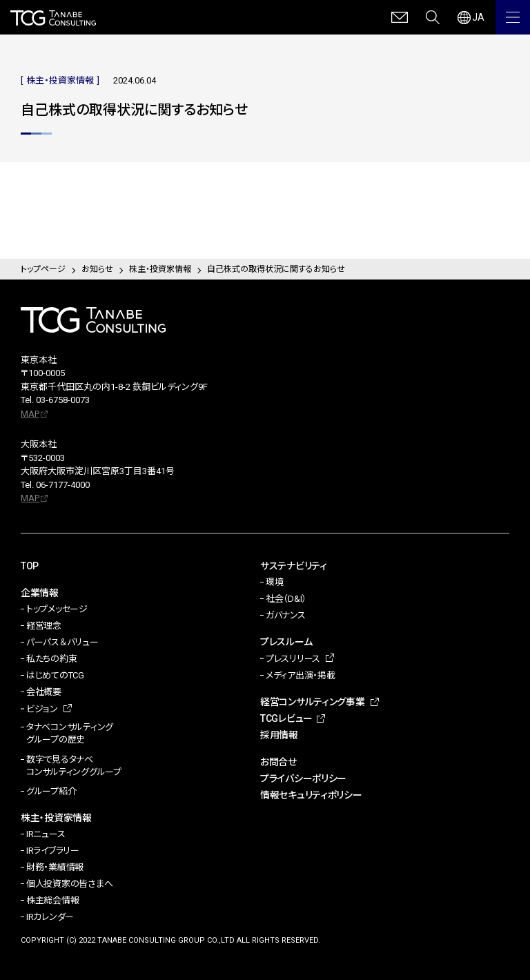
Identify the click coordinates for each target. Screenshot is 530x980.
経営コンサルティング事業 (313, 702)
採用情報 (279, 735)
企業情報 (40, 593)
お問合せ (278, 762)
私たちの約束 (51, 659)
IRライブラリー (53, 851)
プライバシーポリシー (303, 778)
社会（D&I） (286, 599)
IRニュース (46, 834)
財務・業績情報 (55, 867)
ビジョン (42, 709)
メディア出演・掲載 (301, 675)
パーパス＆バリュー (62, 642)
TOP (30, 566)
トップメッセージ (57, 609)
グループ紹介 (51, 791)
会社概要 (44, 692)
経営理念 (44, 626)
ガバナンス (286, 615)
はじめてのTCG (55, 675)
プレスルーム (286, 642)
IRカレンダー (50, 917)
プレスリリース (293, 659)
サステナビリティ (294, 566)
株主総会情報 (52, 900)
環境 (274, 582)
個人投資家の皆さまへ (69, 884)
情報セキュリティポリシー (311, 795)
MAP (30, 414)
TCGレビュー (286, 718)
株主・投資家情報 (56, 818)
